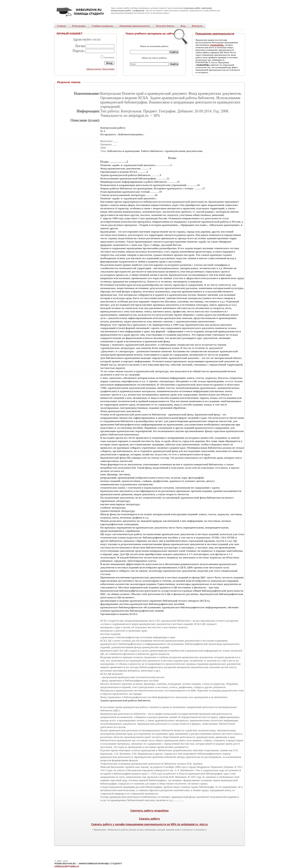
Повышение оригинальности (215, 34)
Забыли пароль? (94, 69)
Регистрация (108, 69)
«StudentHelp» (217, 45)
